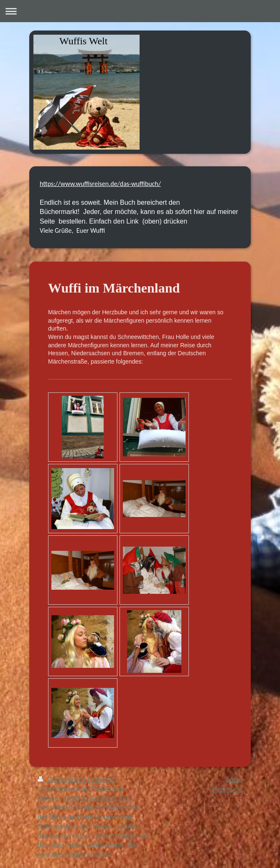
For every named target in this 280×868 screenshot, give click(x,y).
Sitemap (104, 780)
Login (234, 780)
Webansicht (227, 789)
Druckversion (63, 780)
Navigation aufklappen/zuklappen (140, 11)
